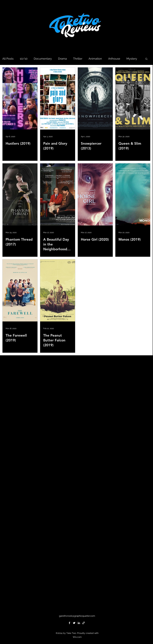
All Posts (8, 59)
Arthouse (114, 59)
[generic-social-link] (84, 623)
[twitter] (74, 623)
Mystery (132, 59)
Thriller (78, 59)
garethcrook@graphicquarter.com (77, 616)
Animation (95, 59)
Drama (62, 59)
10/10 (24, 59)
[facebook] (69, 623)
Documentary (43, 59)
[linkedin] (79, 623)
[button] (146, 59)
